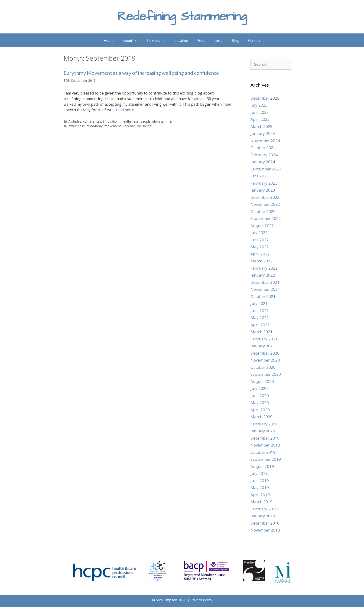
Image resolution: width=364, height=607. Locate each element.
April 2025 (260, 119)
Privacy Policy (201, 600)
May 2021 (260, 318)
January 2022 (263, 275)
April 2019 (260, 495)
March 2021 (262, 332)
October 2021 (263, 296)
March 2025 (262, 126)
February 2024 (264, 155)
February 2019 (264, 509)
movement (113, 126)
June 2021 (260, 311)
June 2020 (260, 396)
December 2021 (265, 282)
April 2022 (260, 254)
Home (109, 40)
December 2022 (265, 197)
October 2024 (263, 148)
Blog (235, 40)
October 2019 (263, 452)
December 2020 (265, 353)
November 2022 (265, 204)
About (132, 40)
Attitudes (75, 121)
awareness (77, 126)
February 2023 (264, 183)
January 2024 (263, 162)
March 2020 (262, 417)
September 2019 (266, 459)
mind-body (95, 126)
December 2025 (265, 98)
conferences (92, 121)
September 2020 (266, 374)
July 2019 (259, 473)
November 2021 (265, 289)
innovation (111, 121)
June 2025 (260, 112)
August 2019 (262, 466)
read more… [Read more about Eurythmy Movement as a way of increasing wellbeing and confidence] (126, 110)
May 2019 (260, 488)
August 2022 (262, 226)
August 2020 (262, 381)
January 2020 (263, 431)
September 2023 (266, 169)
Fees (201, 40)
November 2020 (265, 360)
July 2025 (259, 105)
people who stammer (156, 121)
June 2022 (260, 240)
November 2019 (265, 445)
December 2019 (265, 438)
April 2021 (260, 325)
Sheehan (129, 126)
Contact (254, 40)
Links (218, 40)
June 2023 (260, 176)
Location (181, 40)
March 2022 (262, 261)
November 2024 (265, 141)
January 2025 (263, 133)
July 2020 (259, 388)
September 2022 (266, 218)
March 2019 (262, 502)
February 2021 (264, 339)
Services (158, 40)
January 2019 (263, 516)
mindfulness (130, 121)
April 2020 (260, 410)
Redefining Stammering (182, 17)
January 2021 (263, 346)
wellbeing (144, 126)
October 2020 (263, 367)
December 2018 (265, 523)
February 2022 (264, 268)
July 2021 (259, 303)
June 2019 (260, 481)
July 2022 (259, 233)
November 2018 (265, 530)
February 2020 (264, 424)
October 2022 (263, 211)
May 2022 (260, 247)
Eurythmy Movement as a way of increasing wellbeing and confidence (141, 73)
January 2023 (263, 190)
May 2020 (260, 403)
